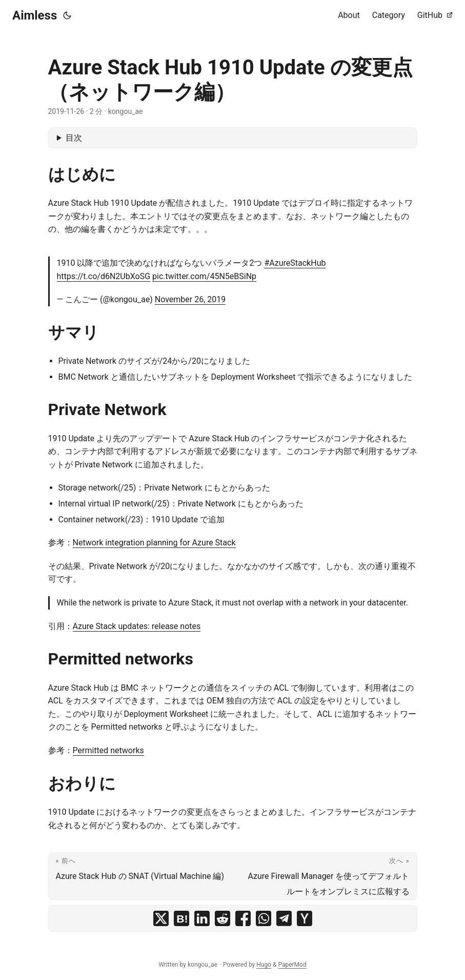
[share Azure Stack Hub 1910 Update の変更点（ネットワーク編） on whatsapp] (264, 918)
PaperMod (292, 965)
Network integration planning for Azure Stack (154, 543)
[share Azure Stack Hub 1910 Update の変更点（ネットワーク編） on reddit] (223, 918)
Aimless (35, 15)
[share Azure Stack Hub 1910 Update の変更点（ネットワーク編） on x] (161, 918)
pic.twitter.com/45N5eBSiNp (204, 276)
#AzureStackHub (295, 263)
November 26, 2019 (190, 299)
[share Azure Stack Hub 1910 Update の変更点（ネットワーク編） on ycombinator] (305, 918)
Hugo (264, 965)
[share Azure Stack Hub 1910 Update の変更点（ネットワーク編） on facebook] (243, 918)
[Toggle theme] (67, 15)
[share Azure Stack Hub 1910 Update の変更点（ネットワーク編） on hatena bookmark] (181, 918)
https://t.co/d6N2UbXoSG (104, 276)
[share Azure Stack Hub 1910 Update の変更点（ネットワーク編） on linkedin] (202, 918)
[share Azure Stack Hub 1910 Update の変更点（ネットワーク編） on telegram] (284, 918)
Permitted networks (108, 750)
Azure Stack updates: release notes (137, 626)
